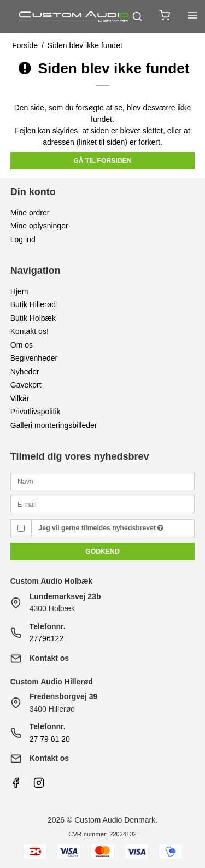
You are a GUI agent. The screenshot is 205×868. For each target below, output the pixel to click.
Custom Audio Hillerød (52, 682)
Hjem (19, 291)
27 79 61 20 (50, 739)
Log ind (23, 239)
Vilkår (20, 398)
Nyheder (25, 372)
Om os (22, 345)
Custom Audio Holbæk (51, 581)
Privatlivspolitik (36, 412)
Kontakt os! (30, 331)
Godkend (102, 552)
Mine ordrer (30, 213)
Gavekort (26, 385)
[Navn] (103, 481)
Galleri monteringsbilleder (54, 425)
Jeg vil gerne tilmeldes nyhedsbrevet (101, 528)
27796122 (46, 638)
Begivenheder (34, 358)
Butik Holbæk (33, 318)
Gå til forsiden (102, 161)
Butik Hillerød (33, 304)
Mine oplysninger (39, 226)
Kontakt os (49, 658)
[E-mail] (103, 504)
